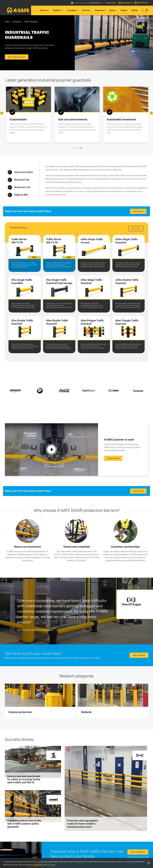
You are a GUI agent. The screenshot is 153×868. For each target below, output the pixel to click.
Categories (17, 22)
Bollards (113, 701)
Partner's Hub (110, 3)
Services (86, 10)
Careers (124, 10)
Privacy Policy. (51, 865)
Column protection (40, 701)
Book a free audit (139, 655)
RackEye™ (57, 10)
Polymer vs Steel (113, 458)
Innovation (72, 10)
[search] (145, 10)
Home (7, 22)
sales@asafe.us (127, 3)
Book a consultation (138, 852)
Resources (99, 10)
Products (44, 10)
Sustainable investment (121, 120)
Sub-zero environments (73, 120)
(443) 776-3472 (143, 3)
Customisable (18, 120)
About (112, 10)
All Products (136, 229)
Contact (135, 10)
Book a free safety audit (17, 57)
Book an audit (138, 211)
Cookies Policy (38, 865)
